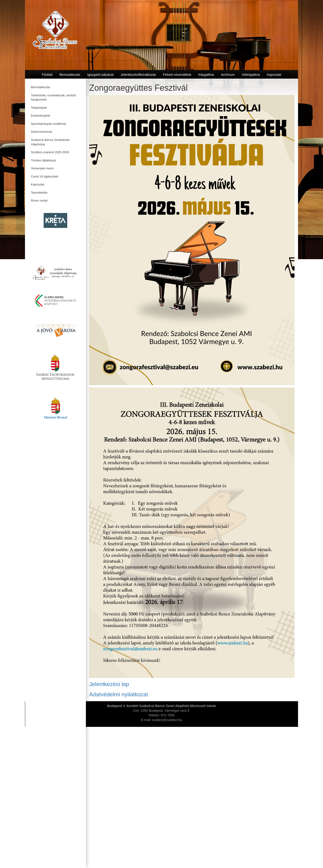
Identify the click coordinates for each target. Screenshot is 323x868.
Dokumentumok (42, 132)
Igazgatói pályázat (100, 75)
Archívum (228, 75)
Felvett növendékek (177, 75)
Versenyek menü (42, 168)
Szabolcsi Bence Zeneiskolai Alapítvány (50, 142)
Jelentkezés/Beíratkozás (138, 75)
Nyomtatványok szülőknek (49, 124)
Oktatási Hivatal (55, 417)
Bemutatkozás (41, 87)
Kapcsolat (38, 184)
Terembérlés (39, 193)
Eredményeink (41, 116)
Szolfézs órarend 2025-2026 (50, 152)
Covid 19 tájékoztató (45, 176)
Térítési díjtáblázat (43, 160)
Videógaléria (251, 75)
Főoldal (47, 75)
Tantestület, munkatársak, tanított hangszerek (53, 98)
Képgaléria (206, 75)
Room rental (39, 200)
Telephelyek (39, 108)
